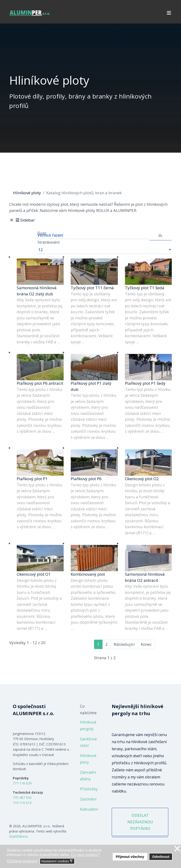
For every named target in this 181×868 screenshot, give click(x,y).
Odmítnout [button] (161, 857)
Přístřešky (89, 789)
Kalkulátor (89, 809)
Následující (124, 644)
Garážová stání (88, 742)
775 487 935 (22, 798)
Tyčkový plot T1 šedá (145, 288)
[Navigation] (169, 13)
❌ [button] (177, 849)
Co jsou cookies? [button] (86, 855)
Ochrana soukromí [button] (22, 861)
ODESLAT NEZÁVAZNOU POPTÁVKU (140, 822)
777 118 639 (22, 783)
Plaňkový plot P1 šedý (145, 383)
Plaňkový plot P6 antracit (40, 383)
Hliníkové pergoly (88, 725)
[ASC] (160, 235)
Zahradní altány (88, 776)
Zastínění (88, 799)
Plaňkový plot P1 (32, 479)
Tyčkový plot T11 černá (92, 288)
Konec (146, 644)
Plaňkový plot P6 (86, 479)
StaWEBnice (18, 836)
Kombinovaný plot (88, 574)
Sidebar (25, 220)
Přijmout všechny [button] (130, 857)
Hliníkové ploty (88, 759)
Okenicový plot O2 (142, 479)
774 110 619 (22, 803)
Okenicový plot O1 (34, 574)
